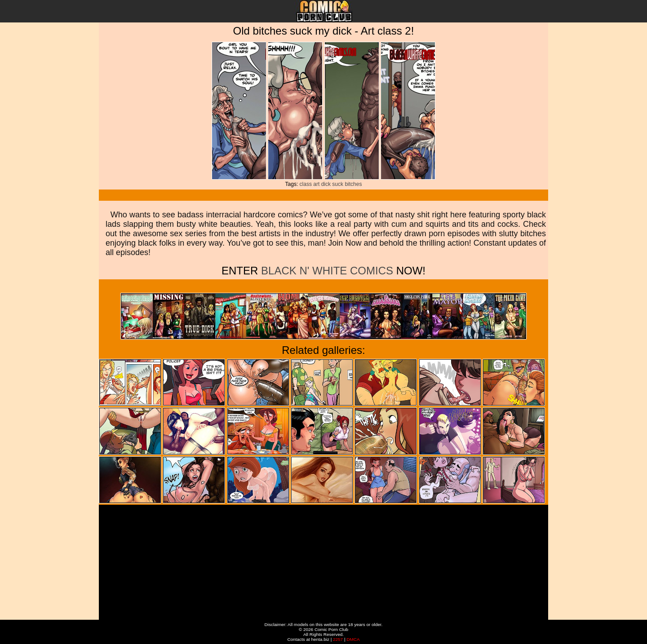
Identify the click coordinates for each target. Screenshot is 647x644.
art (316, 184)
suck (338, 184)
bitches (353, 184)
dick (326, 184)
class (306, 184)
